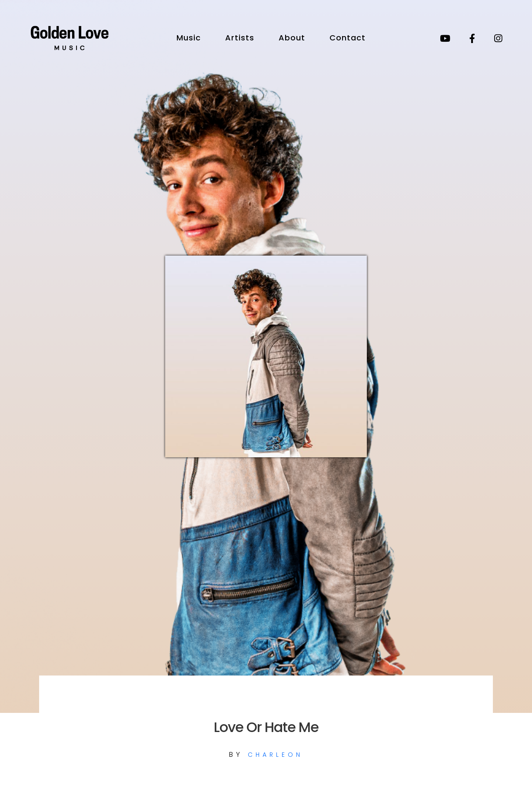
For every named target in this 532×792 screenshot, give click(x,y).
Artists (240, 38)
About (292, 38)
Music (189, 38)
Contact (347, 38)
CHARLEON (275, 755)
